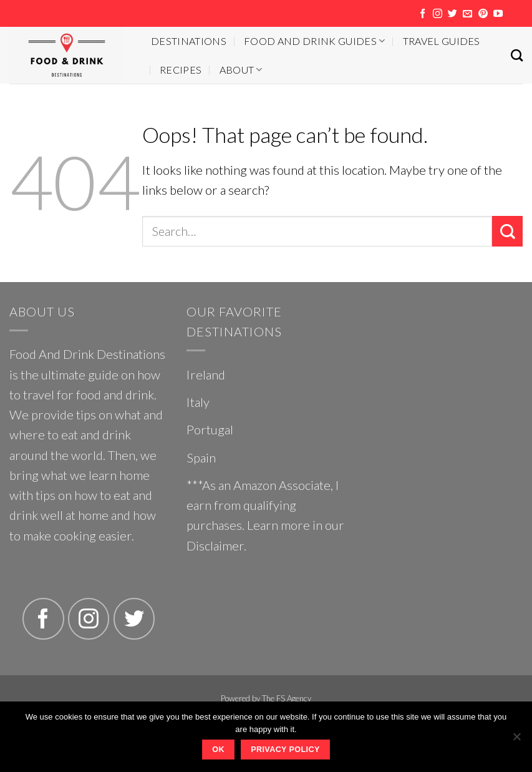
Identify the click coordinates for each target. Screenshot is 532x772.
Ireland (206, 374)
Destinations (189, 41)
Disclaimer (215, 545)
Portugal (210, 429)
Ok (218, 750)
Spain (201, 457)
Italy (198, 402)
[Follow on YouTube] (498, 14)
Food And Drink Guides (314, 41)
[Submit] (507, 231)
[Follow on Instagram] (438, 14)
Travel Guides (442, 41)
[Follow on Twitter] (452, 14)
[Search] (517, 55)
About (241, 70)
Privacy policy (285, 750)
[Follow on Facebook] (423, 14)
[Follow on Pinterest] (483, 14)
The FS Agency (287, 698)
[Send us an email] (467, 14)
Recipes (181, 70)
